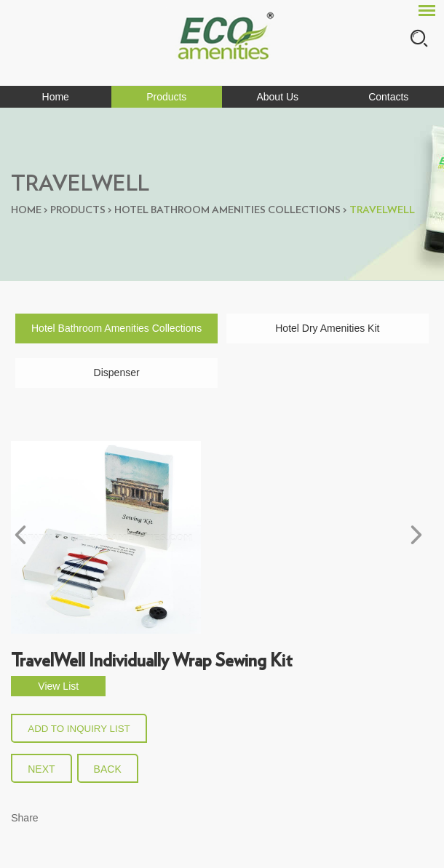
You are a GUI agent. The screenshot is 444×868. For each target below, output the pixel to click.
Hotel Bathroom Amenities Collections (227, 210)
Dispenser (117, 373)
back (108, 769)
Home (56, 97)
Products (166, 97)
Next (41, 769)
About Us (277, 97)
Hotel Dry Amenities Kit (327, 328)
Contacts (388, 97)
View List (58, 686)
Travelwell (382, 210)
